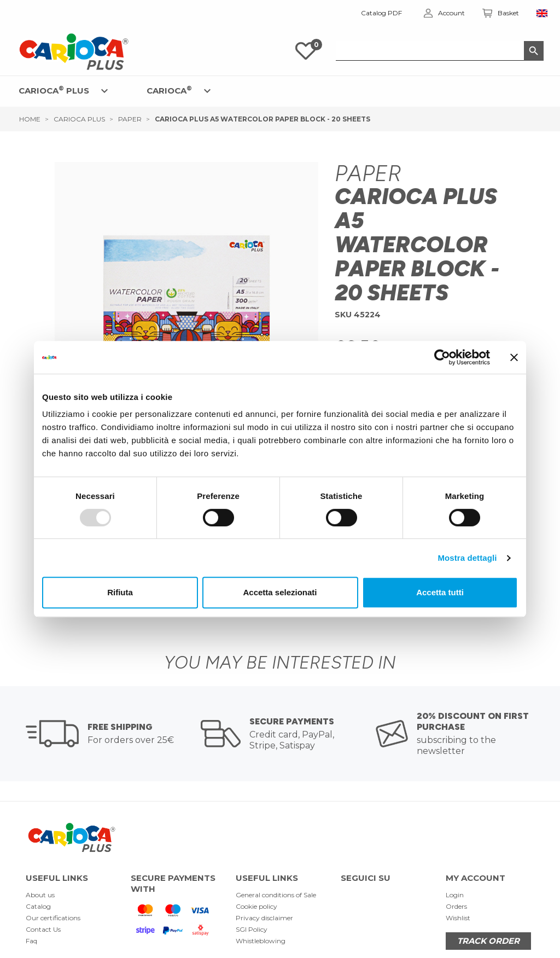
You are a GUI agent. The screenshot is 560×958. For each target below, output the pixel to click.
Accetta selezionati (280, 592)
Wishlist (458, 918)
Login (455, 895)
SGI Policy (252, 929)
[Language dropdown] (542, 13)
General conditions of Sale (276, 895)
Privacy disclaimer (264, 918)
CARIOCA (169, 90)
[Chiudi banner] (514, 357)
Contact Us (43, 929)
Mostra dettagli (467, 558)
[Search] (440, 51)
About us (40, 895)
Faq (31, 941)
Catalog (38, 906)
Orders (456, 906)
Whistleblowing (261, 941)
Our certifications (53, 918)
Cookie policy (256, 906)
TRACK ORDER (488, 941)
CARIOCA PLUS (54, 90)
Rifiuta (120, 592)
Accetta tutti (440, 592)
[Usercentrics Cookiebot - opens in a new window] (442, 357)
